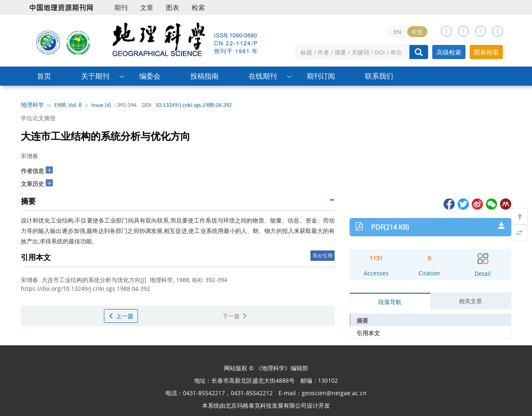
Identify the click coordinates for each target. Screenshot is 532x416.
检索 (198, 7)
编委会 (150, 76)
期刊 (121, 7)
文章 (147, 7)
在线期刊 (263, 76)
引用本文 (368, 333)
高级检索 (449, 52)
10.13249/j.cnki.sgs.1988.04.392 (194, 105)
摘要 (362, 321)
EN (398, 32)
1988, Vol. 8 (68, 105)
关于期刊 (95, 76)
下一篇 (235, 316)
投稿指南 (204, 76)
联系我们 (379, 76)
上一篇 (121, 316)
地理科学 (32, 105)
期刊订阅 (321, 76)
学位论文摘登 (38, 118)
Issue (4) (101, 105)
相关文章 (470, 301)
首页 (44, 76)
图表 (172, 7)
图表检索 (486, 52)
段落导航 (390, 302)
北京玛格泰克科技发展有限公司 (266, 405)
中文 (417, 32)
